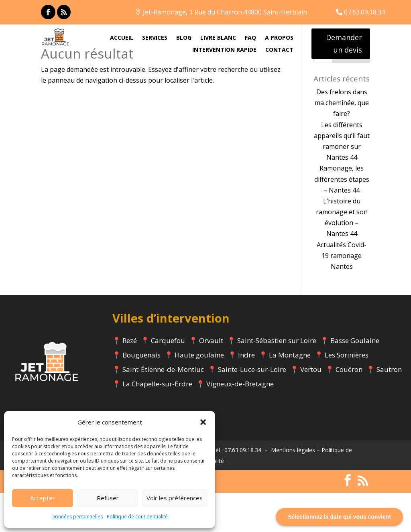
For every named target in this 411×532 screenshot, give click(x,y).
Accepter (43, 498)
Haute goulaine (199, 394)
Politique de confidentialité (137, 517)
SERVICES (155, 38)
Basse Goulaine (355, 380)
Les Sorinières (347, 394)
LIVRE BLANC (218, 38)
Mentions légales (293, 489)
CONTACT (279, 50)
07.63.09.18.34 (364, 12)
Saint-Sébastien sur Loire (277, 380)
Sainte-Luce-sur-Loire (252, 409)
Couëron (349, 409)
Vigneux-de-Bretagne (240, 423)
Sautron (389, 409)
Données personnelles (77, 517)
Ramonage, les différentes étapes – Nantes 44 (342, 218)
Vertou (311, 409)
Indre (246, 394)
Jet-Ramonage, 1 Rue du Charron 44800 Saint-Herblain (225, 12)
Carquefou (168, 380)
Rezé (130, 380)
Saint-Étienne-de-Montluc (163, 409)
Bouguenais (141, 394)
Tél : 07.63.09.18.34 (237, 489)
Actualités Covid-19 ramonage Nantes (342, 294)
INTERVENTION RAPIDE (224, 50)
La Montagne (290, 394)
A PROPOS (279, 38)
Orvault (211, 380)
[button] (203, 422)
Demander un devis (344, 44)
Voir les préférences (175, 498)
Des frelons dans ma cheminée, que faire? (342, 142)
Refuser (108, 498)
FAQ (250, 38)
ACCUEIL (122, 38)
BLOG (184, 38)
